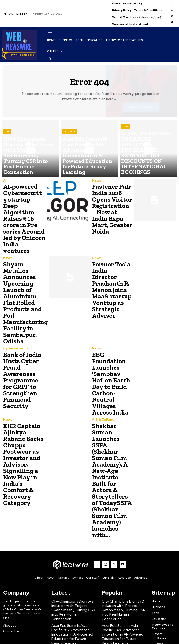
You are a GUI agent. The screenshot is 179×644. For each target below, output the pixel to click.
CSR (7, 156)
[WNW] (74, 472)
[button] (49, 59)
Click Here (68, 637)
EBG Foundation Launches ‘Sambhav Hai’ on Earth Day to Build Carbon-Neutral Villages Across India (112, 337)
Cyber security (14, 310)
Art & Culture (102, 366)
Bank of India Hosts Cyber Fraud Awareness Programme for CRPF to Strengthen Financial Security (22, 337)
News (126, 152)
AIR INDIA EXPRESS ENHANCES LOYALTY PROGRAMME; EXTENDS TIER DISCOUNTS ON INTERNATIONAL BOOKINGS (73, 549)
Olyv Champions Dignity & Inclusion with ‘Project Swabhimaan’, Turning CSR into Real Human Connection (72, 513)
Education (70, 156)
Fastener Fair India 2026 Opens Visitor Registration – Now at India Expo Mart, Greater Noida (110, 203)
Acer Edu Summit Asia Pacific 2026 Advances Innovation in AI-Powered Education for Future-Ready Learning (72, 530)
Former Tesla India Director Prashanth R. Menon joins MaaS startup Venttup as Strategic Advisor (110, 262)
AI (5, 181)
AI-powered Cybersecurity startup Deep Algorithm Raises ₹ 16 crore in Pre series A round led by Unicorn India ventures (24, 208)
